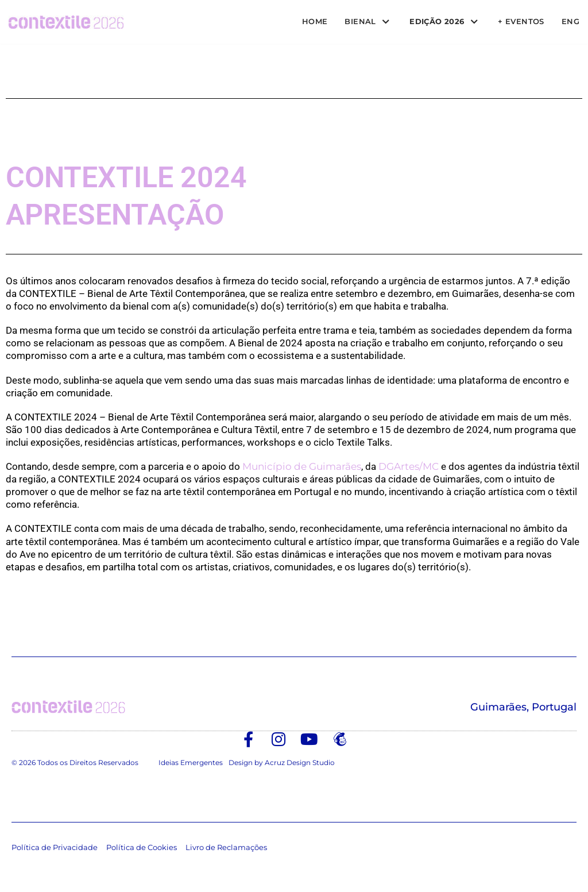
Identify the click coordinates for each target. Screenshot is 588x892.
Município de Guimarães (302, 466)
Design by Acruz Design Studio (282, 762)
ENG (570, 21)
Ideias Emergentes (191, 762)
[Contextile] (66, 22)
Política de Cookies (142, 847)
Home (307, 21)
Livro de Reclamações (226, 847)
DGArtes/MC (409, 466)
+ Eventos (520, 21)
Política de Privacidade (55, 847)
